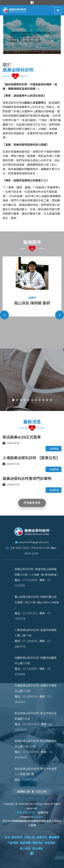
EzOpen (39, 817)
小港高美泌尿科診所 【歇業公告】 (31, 458)
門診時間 (13, 843)
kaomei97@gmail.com (32, 542)
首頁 (7, 837)
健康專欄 (25, 843)
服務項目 (42, 837)
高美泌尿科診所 (26, 812)
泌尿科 (32, 298)
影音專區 (50, 843)
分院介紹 (29, 837)
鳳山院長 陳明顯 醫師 (32, 303)
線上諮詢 (25, 848)
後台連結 (38, 848)
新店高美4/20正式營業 (22, 437)
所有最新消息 (32, 503)
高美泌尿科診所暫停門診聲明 (27, 478)
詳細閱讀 (54, 449)
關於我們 (17, 837)
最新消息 (38, 843)
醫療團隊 (54, 837)
